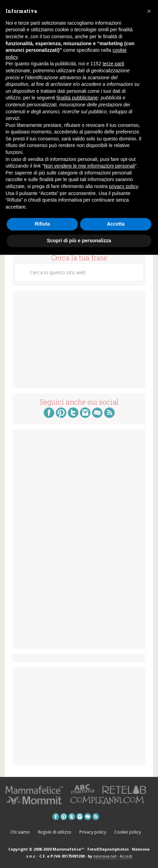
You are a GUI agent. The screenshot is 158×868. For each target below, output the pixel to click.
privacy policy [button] (123, 186)
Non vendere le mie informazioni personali (89, 166)
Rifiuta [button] (42, 224)
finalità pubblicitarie (77, 98)
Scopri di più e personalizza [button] (79, 241)
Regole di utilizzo (55, 832)
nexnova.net (105, 856)
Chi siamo (20, 832)
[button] (149, 11)
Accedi (126, 856)
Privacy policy (93, 832)
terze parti (113, 64)
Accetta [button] (116, 224)
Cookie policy (128, 832)
